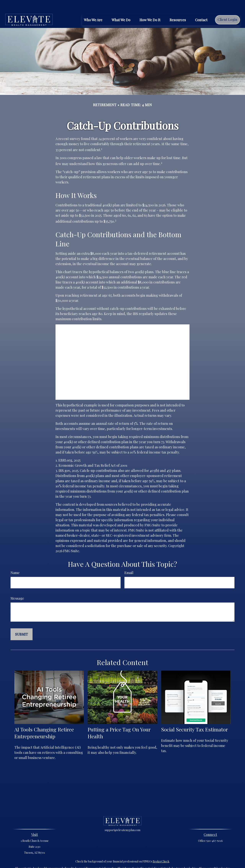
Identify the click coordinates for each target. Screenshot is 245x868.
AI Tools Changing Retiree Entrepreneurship (44, 721)
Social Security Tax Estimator (195, 718)
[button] (93, 8)
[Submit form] (22, 623)
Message (17, 587)
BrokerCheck (161, 850)
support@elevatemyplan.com (122, 819)
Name (15, 561)
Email (129, 561)
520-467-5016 (215, 829)
